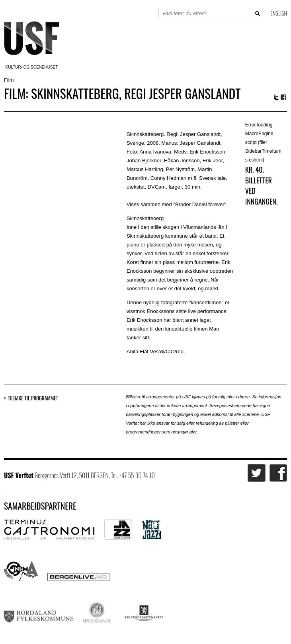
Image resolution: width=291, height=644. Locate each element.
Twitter (276, 97)
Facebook (284, 97)
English (279, 13)
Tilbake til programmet (33, 398)
